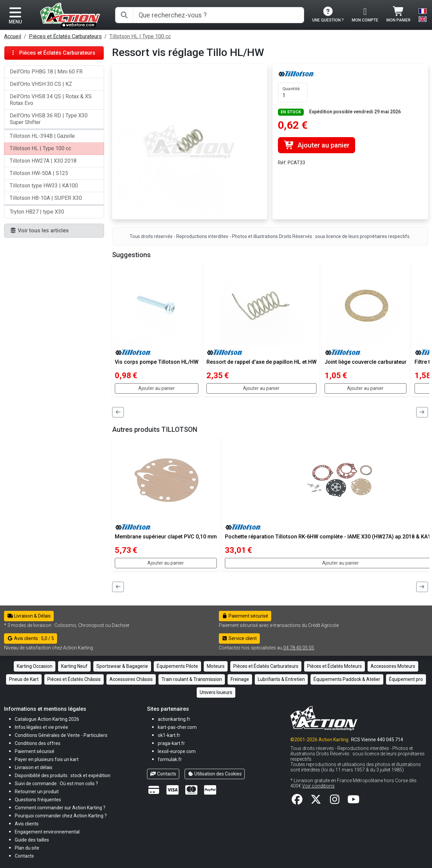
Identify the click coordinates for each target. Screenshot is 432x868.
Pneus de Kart (24, 679)
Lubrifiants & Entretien (281, 679)
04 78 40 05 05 (299, 648)
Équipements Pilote (177, 666)
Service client (239, 638)
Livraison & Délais (29, 616)
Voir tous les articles (39, 230)
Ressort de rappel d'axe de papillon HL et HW (261, 362)
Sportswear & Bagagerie (122, 666)
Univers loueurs (216, 692)
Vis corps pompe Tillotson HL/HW (157, 362)
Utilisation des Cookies (215, 774)
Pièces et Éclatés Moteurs (334, 666)
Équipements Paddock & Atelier (347, 679)
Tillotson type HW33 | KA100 (44, 186)
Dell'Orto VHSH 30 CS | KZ (41, 84)
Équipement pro (406, 679)
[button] (32, 840)
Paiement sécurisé (245, 616)
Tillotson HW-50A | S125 (39, 173)
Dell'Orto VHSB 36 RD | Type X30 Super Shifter (49, 119)
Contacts (163, 774)
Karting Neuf (74, 666)
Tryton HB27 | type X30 (37, 212)
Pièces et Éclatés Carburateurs (65, 36)
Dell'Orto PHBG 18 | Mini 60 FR (46, 72)
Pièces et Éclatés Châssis (74, 679)
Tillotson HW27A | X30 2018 (43, 161)
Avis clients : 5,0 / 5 (31, 638)
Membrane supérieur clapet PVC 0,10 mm (166, 537)
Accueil (13, 36)
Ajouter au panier (316, 145)
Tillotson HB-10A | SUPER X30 (46, 198)
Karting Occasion (35, 666)
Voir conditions (318, 786)
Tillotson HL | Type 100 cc (140, 36)
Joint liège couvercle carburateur (366, 362)
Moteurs (216, 666)
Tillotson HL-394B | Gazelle (42, 136)
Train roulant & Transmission (192, 679)
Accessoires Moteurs (393, 666)
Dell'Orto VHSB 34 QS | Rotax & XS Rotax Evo (51, 100)
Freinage (240, 679)
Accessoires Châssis (131, 679)
